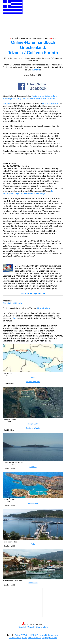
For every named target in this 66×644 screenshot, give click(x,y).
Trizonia (6, 103)
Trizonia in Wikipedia (12, 303)
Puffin (33, 544)
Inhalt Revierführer (31, 98)
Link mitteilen (43, 308)
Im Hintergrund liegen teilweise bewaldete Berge (28, 192)
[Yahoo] (30, 627)
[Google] (22, 627)
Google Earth (33, 424)
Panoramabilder (48, 98)
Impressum (53, 635)
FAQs (19, 98)
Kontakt (43, 635)
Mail (14, 318)
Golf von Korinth (50, 103)
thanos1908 (33, 583)
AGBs (24, 637)
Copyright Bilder (50, 637)
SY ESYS (34, 635)
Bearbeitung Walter (33, 382)
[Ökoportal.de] (41, 627)
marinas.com (33, 503)
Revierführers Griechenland (44, 96)
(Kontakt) (36, 70)
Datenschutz (15, 637)
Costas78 (33, 467)
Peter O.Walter (22, 635)
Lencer (33, 377)
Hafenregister (9, 98)
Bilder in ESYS (34, 637)
